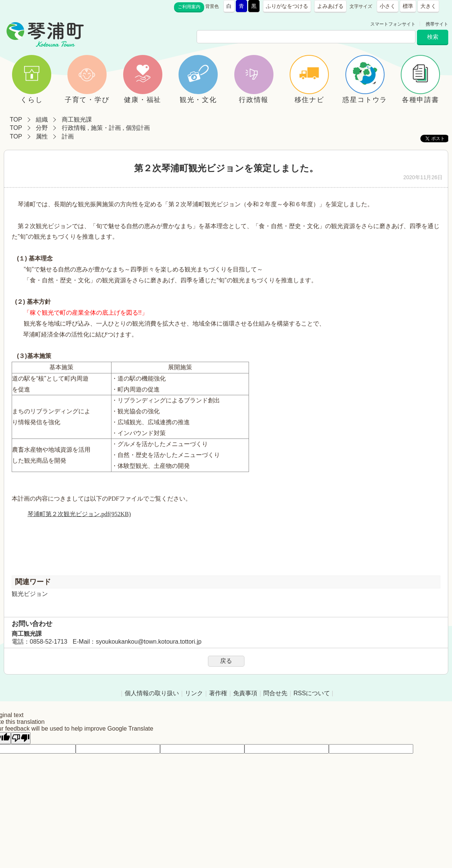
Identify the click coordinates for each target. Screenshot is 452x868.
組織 (42, 120)
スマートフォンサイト (393, 24)
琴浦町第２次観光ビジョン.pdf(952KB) (79, 514)
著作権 (218, 693)
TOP (16, 120)
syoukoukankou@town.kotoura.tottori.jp (148, 642)
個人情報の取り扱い (152, 693)
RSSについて (312, 693)
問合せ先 (275, 693)
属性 (42, 136)
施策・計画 (106, 128)
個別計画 (138, 128)
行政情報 (74, 128)
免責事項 (245, 693)
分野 (42, 128)
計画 (68, 136)
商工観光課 (77, 120)
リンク (194, 693)
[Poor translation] (21, 738)
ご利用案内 (189, 7)
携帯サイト (437, 24)
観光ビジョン (30, 594)
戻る (226, 661)
